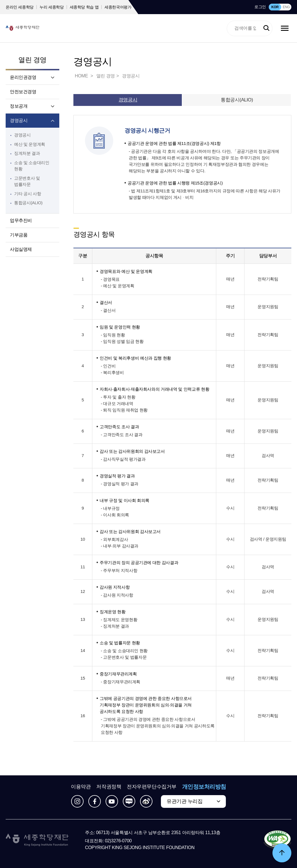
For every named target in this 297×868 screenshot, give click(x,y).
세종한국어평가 (118, 7)
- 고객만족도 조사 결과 (122, 435)
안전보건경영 (23, 92)
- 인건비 (108, 366)
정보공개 (19, 106)
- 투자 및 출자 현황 (118, 397)
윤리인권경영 (23, 77)
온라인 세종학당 (20, 7)
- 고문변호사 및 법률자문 (124, 657)
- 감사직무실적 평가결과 (123, 459)
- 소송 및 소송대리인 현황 (124, 651)
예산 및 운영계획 (30, 144)
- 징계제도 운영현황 (119, 620)
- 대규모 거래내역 (117, 403)
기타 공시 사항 (28, 194)
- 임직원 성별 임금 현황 (122, 341)
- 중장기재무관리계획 (121, 682)
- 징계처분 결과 (115, 626)
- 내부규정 (110, 508)
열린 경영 (32, 60)
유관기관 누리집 (184, 801)
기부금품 (19, 235)
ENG (286, 7)
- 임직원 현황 (113, 335)
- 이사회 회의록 (115, 515)
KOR (275, 7)
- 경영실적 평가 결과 (120, 484)
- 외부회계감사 (114, 539)
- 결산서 (108, 310)
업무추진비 (21, 220)
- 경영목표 (110, 279)
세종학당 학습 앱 (84, 7)
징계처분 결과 (27, 153)
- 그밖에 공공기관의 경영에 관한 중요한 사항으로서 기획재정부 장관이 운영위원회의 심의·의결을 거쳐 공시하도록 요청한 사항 (158, 726)
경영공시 (19, 120)
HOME (82, 76)
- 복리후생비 (112, 372)
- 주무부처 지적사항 (119, 570)
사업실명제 (21, 249)
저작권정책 (109, 787)
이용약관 (81, 787)
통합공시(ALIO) (28, 203)
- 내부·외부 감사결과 (120, 546)
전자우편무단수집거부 (152, 787)
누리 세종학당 (52, 7)
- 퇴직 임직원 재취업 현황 (124, 410)
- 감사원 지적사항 (117, 595)
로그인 (260, 7)
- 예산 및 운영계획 (117, 286)
